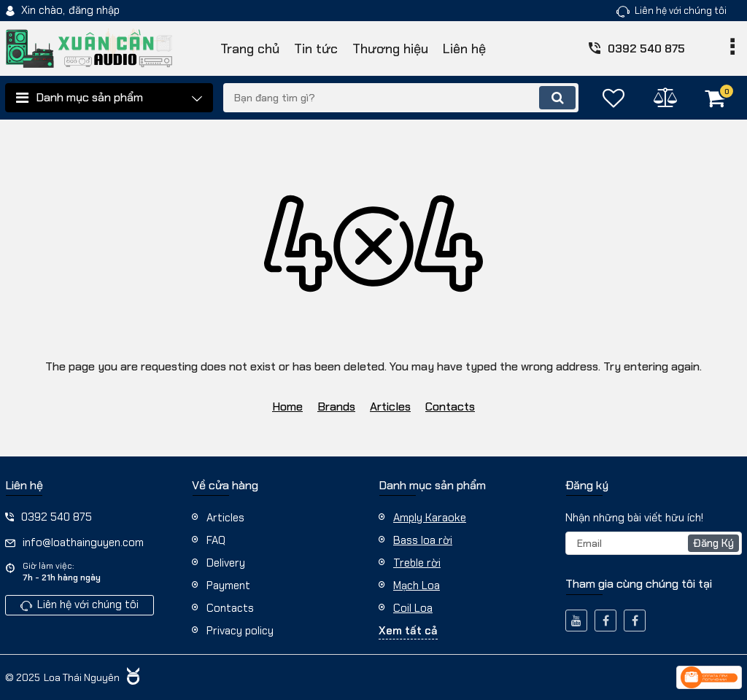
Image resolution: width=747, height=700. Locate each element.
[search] (401, 98)
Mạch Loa (417, 586)
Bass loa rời (423, 540)
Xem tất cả (408, 631)
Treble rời (417, 563)
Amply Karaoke (430, 518)
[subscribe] (654, 543)
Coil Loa (413, 608)
